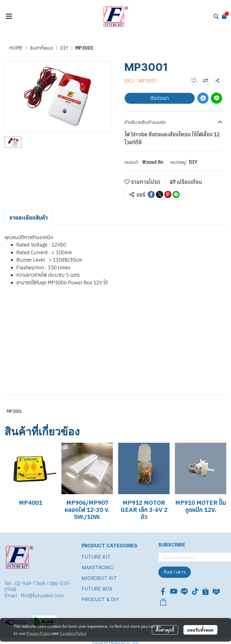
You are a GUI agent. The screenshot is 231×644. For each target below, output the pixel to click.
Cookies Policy (73, 633)
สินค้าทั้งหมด (42, 48)
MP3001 (14, 411)
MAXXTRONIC (97, 567)
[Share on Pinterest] (168, 194)
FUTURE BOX (97, 589)
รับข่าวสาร (175, 572)
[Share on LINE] (176, 194)
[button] (216, 16)
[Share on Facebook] (151, 194)
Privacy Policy (39, 633)
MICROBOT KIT (99, 578)
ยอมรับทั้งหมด (200, 630)
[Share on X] (160, 194)
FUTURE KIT (96, 557)
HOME (16, 48)
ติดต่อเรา (160, 98)
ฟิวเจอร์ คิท (153, 162)
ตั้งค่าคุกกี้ (165, 630)
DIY (64, 48)
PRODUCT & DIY (100, 599)
